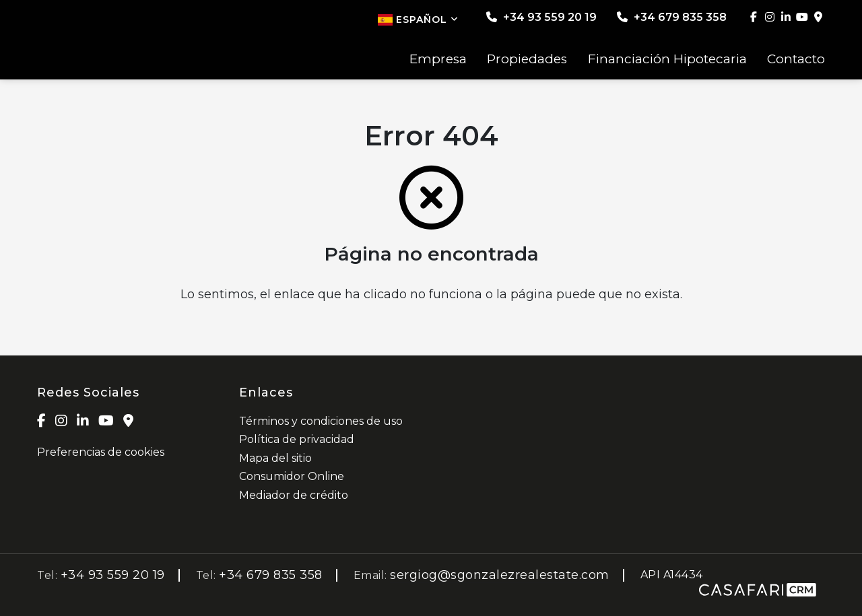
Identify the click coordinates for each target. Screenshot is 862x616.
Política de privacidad (297, 439)
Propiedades (527, 59)
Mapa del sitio (275, 458)
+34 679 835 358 (672, 17)
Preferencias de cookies (101, 452)
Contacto (796, 59)
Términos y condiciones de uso (321, 421)
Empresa (438, 59)
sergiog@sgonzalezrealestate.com (500, 575)
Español (418, 20)
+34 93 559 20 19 (541, 17)
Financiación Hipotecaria (667, 59)
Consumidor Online (292, 476)
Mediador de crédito (294, 495)
